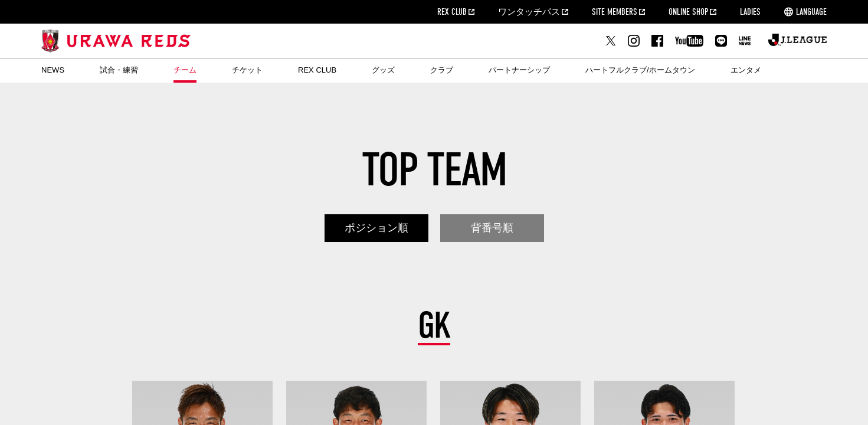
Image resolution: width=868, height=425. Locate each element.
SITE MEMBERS (615, 12)
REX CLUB (452, 12)
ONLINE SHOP (688, 12)
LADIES (750, 12)
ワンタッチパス (529, 12)
